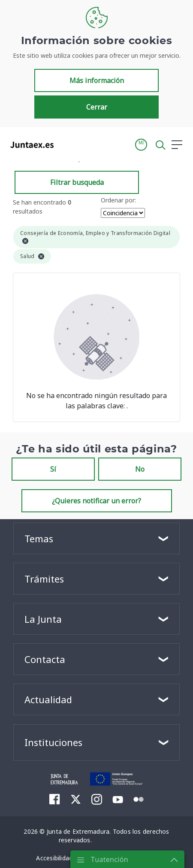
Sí (53, 469)
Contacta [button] (45, 659)
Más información (97, 80)
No (140, 469)
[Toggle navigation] (66, 144)
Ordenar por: (118, 200)
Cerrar (97, 107)
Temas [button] (39, 538)
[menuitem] (55, 799)
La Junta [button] (43, 619)
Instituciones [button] (53, 742)
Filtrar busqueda (77, 182)
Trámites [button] (44, 579)
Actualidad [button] (48, 699)
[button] (141, 145)
